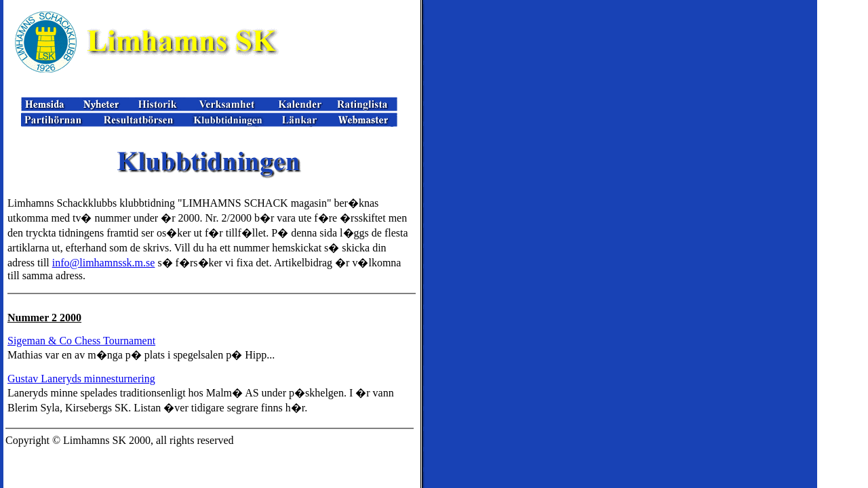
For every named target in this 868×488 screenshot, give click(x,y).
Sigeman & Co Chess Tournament (81, 341)
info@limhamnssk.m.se (104, 263)
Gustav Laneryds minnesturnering (81, 379)
